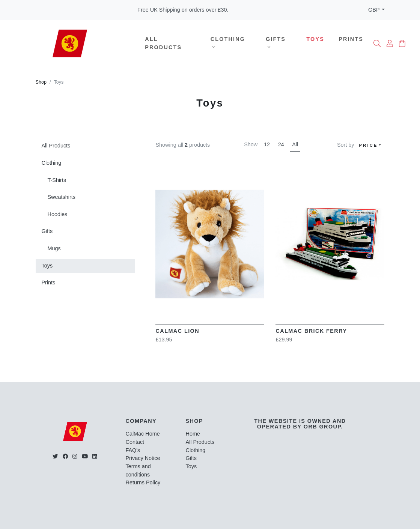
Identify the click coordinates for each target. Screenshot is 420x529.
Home (193, 434)
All (295, 144)
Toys (315, 39)
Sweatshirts (62, 197)
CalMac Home (143, 434)
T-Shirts (57, 180)
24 (281, 144)
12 (267, 144)
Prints (351, 39)
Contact (135, 442)
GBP (374, 10)
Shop (41, 82)
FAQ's (133, 450)
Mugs (54, 248)
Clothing (228, 43)
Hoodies (58, 214)
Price (369, 145)
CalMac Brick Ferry (311, 331)
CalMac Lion (177, 331)
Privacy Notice (143, 458)
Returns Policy (143, 482)
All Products (163, 43)
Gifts (276, 43)
